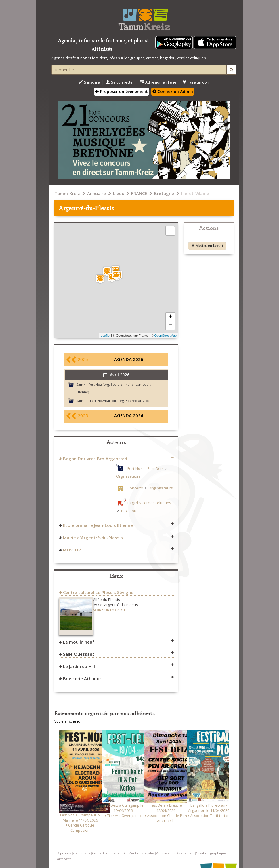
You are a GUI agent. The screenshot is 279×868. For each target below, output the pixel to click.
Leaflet (105, 336)
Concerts (135, 488)
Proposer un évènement (121, 91)
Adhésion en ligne (158, 82)
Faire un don (196, 82)
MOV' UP (72, 550)
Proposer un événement (175, 853)
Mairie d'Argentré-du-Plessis (93, 538)
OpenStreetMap (165, 336)
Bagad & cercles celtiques (149, 503)
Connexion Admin (173, 91)
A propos (64, 853)
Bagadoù (129, 511)
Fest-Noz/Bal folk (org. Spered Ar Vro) (120, 401)
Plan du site (82, 853)
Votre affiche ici (67, 721)
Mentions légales (141, 853)
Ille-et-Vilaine (195, 193)
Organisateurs (128, 476)
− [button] (170, 326)
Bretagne (164, 193)
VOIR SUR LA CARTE (110, 610)
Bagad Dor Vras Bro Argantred (95, 459)
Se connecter (120, 82)
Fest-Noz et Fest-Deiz (145, 469)
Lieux (119, 193)
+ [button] (170, 317)
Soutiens (112, 853)
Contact (98, 853)
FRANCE (139, 193)
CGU (124, 853)
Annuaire (96, 193)
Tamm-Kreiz (67, 193)
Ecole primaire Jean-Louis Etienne (98, 525)
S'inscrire (89, 82)
